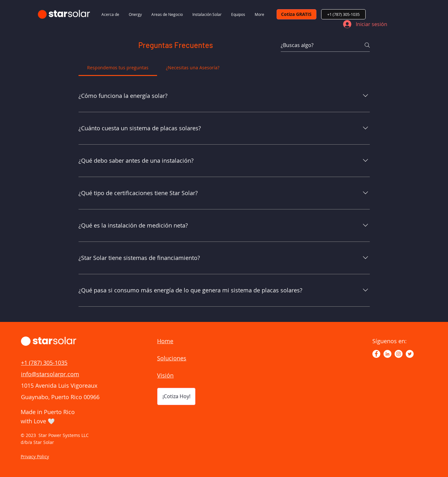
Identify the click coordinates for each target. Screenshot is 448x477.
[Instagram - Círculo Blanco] (399, 354)
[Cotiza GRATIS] (296, 14)
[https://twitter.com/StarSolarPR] (410, 354)
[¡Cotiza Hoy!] (176, 396)
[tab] (118, 68)
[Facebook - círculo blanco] (376, 354)
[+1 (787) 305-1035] (343, 14)
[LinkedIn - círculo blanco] (387, 354)
